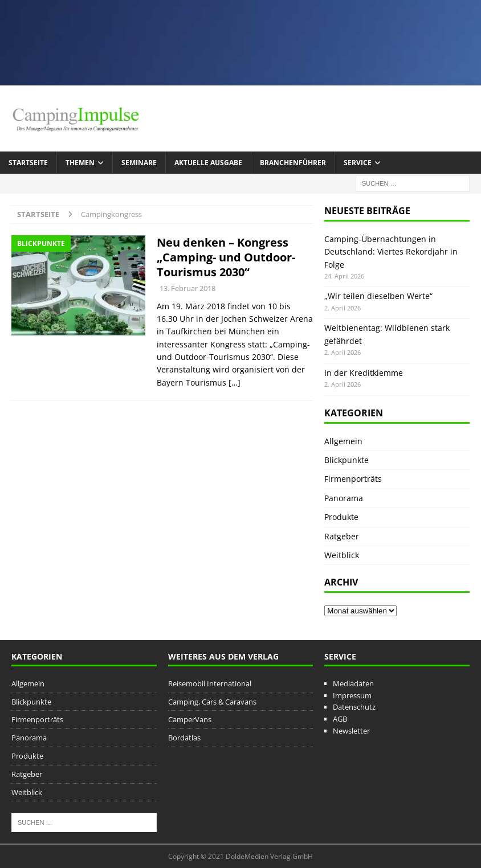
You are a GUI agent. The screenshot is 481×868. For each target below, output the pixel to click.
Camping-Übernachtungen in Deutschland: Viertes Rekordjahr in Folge (391, 252)
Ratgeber (342, 536)
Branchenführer (293, 163)
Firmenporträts (353, 479)
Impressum (352, 695)
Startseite (28, 163)
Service (358, 163)
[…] (235, 382)
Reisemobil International (210, 683)
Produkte (341, 517)
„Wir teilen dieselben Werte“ (378, 296)
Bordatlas (184, 738)
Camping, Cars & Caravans (212, 702)
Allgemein (343, 441)
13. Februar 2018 (187, 288)
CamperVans (190, 719)
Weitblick (342, 555)
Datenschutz (354, 707)
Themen (80, 163)
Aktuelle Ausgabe (208, 163)
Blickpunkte (347, 460)
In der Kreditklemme (364, 373)
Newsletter (351, 731)
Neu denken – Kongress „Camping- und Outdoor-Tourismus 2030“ (226, 257)
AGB (340, 719)
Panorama (344, 498)
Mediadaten (353, 683)
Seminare (139, 163)
